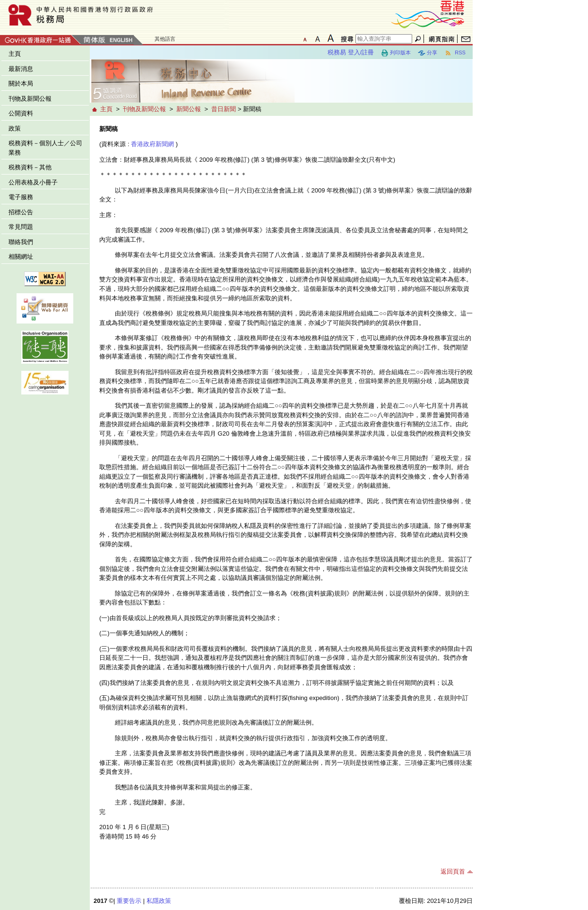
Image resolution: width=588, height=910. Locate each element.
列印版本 (396, 53)
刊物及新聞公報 (30, 99)
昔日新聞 (224, 109)
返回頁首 (453, 871)
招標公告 (21, 212)
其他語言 (165, 39)
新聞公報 (189, 109)
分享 (428, 53)
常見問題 (21, 227)
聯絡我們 (21, 242)
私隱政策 (159, 901)
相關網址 (21, 257)
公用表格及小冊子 (33, 182)
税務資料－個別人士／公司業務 (45, 148)
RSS (455, 53)
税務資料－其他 (30, 167)
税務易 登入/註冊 (351, 52)
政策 (15, 128)
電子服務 (21, 197)
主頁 (15, 54)
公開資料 (21, 113)
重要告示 (129, 901)
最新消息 (21, 69)
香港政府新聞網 (152, 144)
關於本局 (21, 83)
